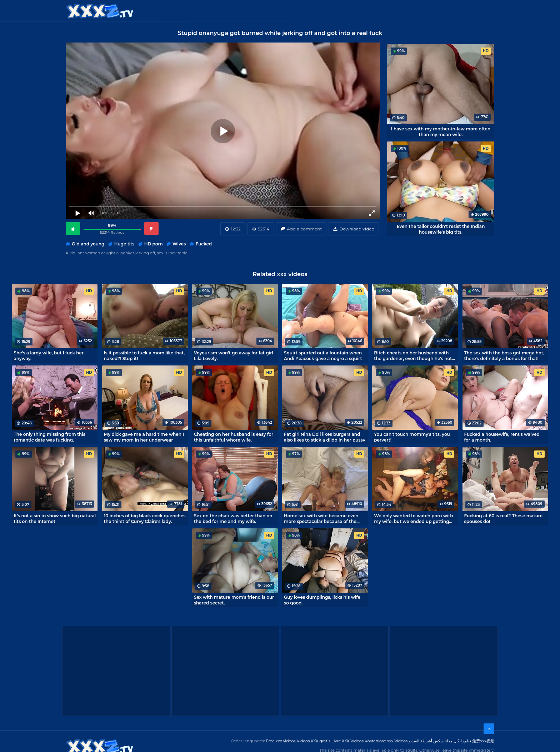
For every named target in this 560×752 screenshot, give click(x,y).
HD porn (154, 244)
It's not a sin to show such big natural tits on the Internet (55, 518)
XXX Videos (244, 11)
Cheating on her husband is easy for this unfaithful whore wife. (234, 437)
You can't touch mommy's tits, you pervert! (412, 437)
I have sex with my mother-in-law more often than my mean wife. (441, 131)
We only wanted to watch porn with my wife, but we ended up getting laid (413, 518)
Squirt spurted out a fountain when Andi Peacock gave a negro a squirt (323, 355)
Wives (179, 244)
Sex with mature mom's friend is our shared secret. (234, 600)
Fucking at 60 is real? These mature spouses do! (504, 518)
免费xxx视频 (483, 741)
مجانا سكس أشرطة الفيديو (431, 741)
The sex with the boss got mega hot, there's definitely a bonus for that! (504, 355)
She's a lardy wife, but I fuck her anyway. (49, 355)
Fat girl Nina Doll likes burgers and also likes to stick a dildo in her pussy (325, 437)
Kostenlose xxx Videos (386, 741)
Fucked (204, 244)
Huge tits (124, 244)
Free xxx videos (281, 741)
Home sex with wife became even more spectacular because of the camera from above (321, 518)
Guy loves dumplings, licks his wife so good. (322, 600)
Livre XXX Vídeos (347, 741)
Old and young (88, 244)
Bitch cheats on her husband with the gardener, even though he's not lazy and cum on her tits (413, 355)
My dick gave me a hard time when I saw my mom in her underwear (144, 437)
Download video (357, 229)
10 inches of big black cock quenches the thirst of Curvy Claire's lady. (145, 518)
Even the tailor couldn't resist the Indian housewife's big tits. (441, 229)
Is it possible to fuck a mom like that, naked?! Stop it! (144, 355)
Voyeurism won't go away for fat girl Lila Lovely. (234, 355)
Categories (204, 11)
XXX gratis (317, 11)
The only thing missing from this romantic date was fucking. (49, 437)
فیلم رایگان (462, 741)
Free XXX (281, 11)
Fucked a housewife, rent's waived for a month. (502, 437)
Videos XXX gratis (314, 741)
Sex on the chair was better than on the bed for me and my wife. (233, 518)
